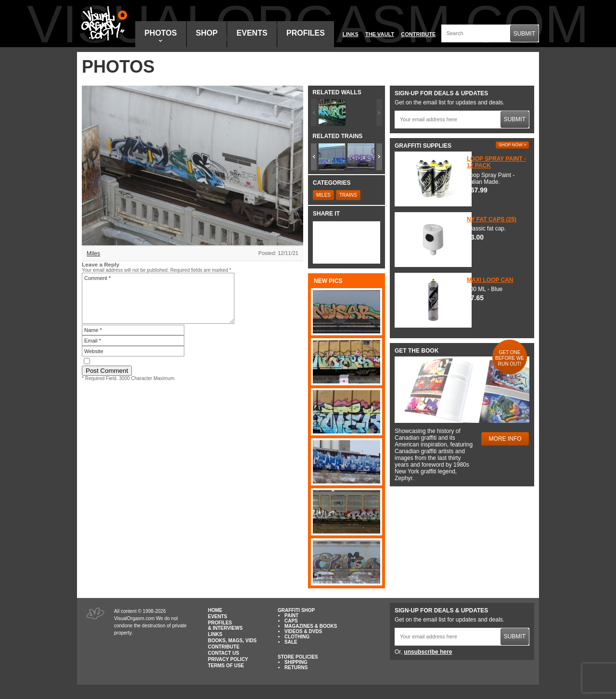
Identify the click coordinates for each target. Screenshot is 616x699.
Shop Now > (513, 145)
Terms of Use (226, 666)
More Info (505, 439)
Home (215, 610)
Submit (524, 34)
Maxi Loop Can (490, 280)
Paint (291, 616)
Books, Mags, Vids (232, 641)
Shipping (296, 662)
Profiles (306, 33)
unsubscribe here (428, 652)
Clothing (297, 637)
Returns (296, 667)
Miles (93, 254)
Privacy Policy (228, 659)
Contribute (418, 34)
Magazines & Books (311, 626)
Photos (160, 35)
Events (252, 33)
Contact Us (224, 653)
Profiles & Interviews (225, 625)
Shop (207, 33)
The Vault (380, 34)
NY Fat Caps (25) (492, 219)
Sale (291, 642)
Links (351, 34)
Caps (291, 621)
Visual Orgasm (103, 24)
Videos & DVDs (303, 631)
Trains (348, 195)
